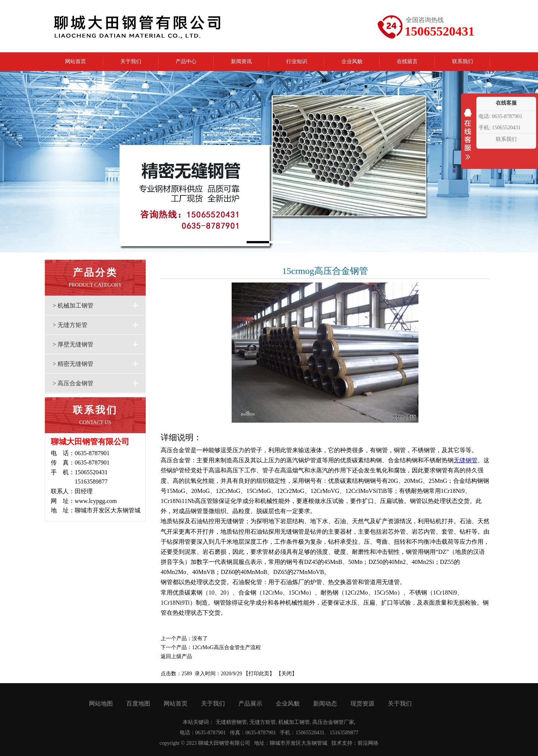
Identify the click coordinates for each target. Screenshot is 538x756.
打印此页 (259, 674)
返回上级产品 (176, 656)
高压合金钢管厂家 (333, 722)
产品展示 (250, 703)
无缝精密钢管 (231, 722)
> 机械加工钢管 (73, 306)
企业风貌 (288, 703)
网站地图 (101, 703)
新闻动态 (325, 703)
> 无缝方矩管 (70, 325)
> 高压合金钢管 (73, 383)
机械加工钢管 (294, 722)
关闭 (287, 674)
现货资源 (362, 703)
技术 (337, 743)
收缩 (468, 139)
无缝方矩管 (263, 722)
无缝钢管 (466, 460)
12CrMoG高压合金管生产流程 (226, 647)
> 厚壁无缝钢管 (73, 344)
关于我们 (213, 703)
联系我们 (506, 139)
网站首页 (176, 703)
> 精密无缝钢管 (73, 364)
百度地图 (138, 703)
